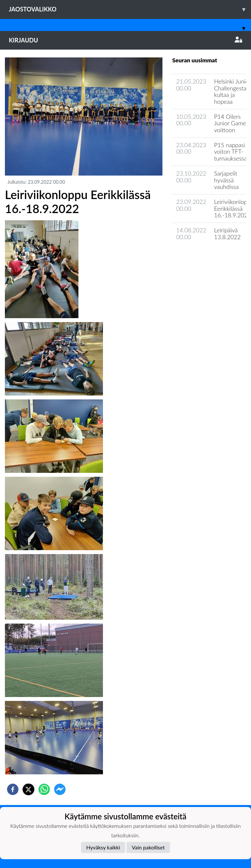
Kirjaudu (125, 40)
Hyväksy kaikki (103, 847)
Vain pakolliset (148, 847)
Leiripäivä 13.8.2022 (227, 233)
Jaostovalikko (130, 9)
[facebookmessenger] (60, 789)
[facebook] (13, 789)
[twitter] (28, 789)
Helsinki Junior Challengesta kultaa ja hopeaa (232, 91)
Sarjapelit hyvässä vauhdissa (226, 180)
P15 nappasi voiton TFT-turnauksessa (231, 152)
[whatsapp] (44, 789)
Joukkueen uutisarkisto (206, 255)
